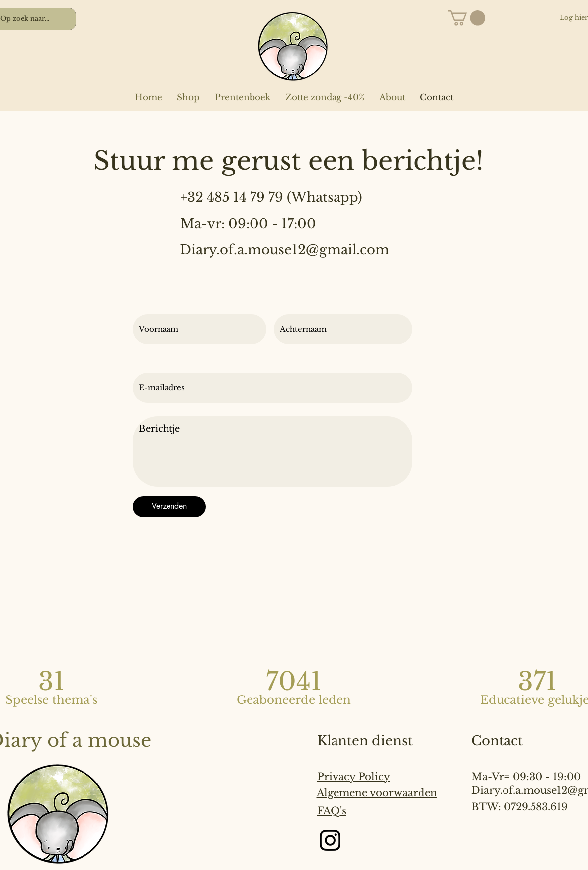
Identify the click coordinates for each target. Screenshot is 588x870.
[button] (466, 18)
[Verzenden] (169, 507)
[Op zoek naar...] (28, 19)
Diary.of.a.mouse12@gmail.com (285, 250)
